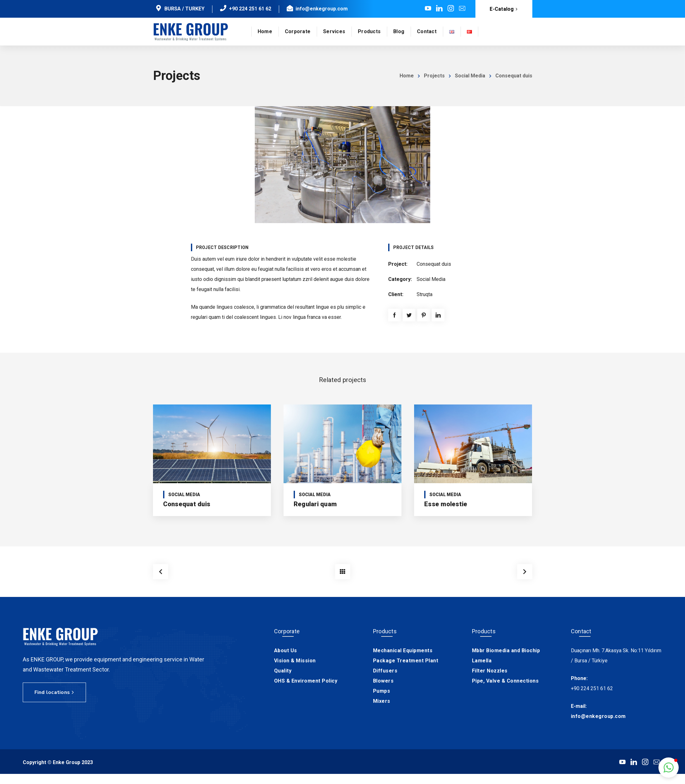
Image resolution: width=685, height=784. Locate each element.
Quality (283, 671)
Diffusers (385, 671)
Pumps (382, 691)
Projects (434, 76)
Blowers (383, 681)
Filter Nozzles (490, 671)
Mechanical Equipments (403, 650)
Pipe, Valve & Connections (505, 681)
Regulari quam (315, 504)
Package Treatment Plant (406, 661)
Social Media (470, 76)
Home (407, 76)
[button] (669, 768)
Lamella (482, 661)
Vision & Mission (295, 661)
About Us (286, 650)
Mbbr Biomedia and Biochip (506, 650)
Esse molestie (446, 504)
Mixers (382, 701)
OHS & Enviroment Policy (306, 681)
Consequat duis (187, 504)
